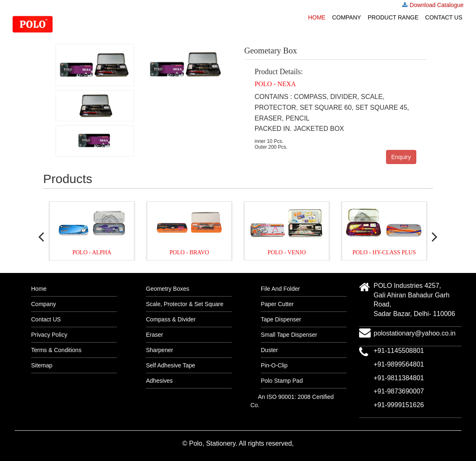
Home (317, 17)
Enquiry (401, 157)
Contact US (444, 17)
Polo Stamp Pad (282, 381)
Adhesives (159, 381)
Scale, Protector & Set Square (185, 304)
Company (347, 17)
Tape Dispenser (281, 319)
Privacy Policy (49, 335)
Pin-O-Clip (274, 365)
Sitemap (42, 365)
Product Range (393, 17)
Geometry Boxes (168, 289)
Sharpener (159, 350)
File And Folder (280, 289)
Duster (269, 350)
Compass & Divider (171, 319)
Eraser (154, 335)
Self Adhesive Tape (171, 365)
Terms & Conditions (56, 350)
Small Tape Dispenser (289, 335)
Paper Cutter (277, 304)
